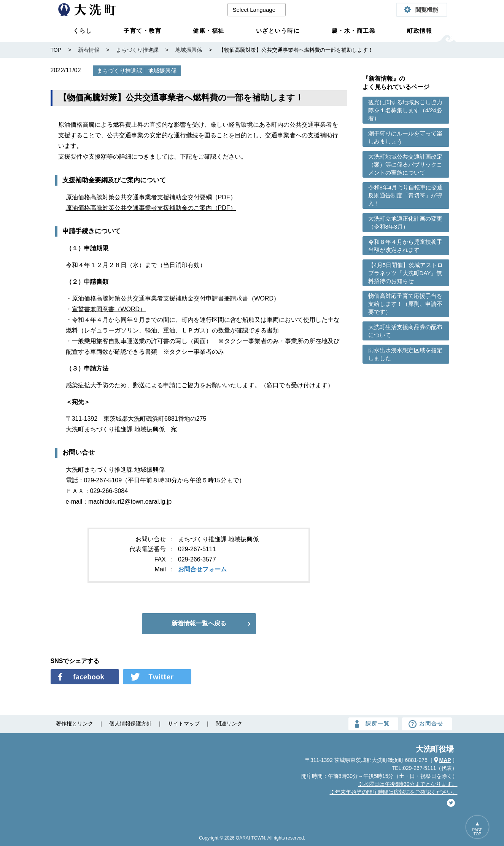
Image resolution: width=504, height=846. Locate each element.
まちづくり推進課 (119, 71)
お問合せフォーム (202, 569)
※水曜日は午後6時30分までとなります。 (408, 784)
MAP (445, 760)
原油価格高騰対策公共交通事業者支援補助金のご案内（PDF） (151, 208)
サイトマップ (184, 724)
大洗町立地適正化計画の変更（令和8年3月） (405, 223)
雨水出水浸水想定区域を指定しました (405, 354)
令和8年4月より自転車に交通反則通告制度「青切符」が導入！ (406, 195)
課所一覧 (378, 724)
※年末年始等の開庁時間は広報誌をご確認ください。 (394, 792)
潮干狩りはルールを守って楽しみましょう (405, 137)
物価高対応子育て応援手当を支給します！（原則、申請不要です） (405, 304)
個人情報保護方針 (130, 724)
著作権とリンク (75, 724)
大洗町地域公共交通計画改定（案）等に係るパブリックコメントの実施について (405, 165)
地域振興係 (162, 71)
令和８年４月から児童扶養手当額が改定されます (405, 246)
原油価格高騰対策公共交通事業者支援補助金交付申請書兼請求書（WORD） (176, 298)
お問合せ (431, 724)
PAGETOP (478, 832)
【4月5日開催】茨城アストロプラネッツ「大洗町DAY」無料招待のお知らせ (406, 273)
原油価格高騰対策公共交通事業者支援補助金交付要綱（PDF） (151, 197)
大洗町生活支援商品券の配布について (405, 331)
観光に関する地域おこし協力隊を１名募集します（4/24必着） (405, 110)
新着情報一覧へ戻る (199, 623)
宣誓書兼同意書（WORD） (109, 309)
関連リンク (229, 724)
